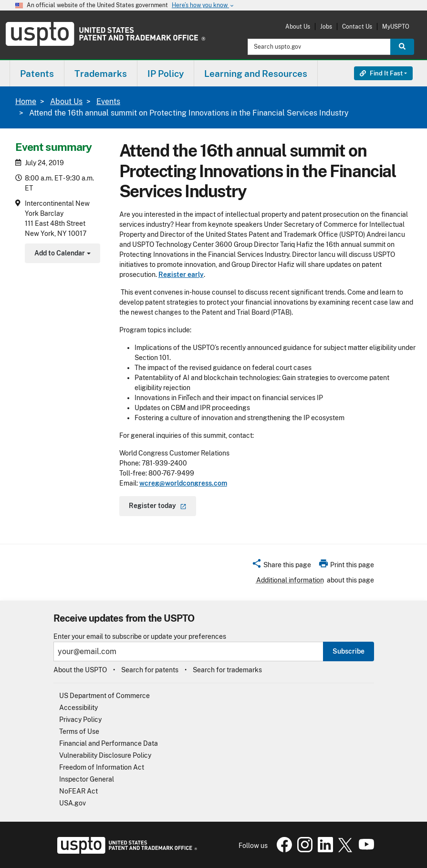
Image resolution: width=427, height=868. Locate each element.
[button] (281, 566)
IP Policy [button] (166, 74)
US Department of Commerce (104, 696)
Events (108, 101)
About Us (298, 26)
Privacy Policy (80, 720)
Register (158, 506)
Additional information (290, 580)
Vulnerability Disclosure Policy (105, 755)
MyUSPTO (396, 26)
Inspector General (87, 779)
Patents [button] (37, 74)
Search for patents (150, 670)
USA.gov (73, 803)
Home (26, 101)
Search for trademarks (227, 670)
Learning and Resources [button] (256, 74)
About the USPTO (80, 670)
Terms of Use (79, 731)
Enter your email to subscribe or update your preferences (140, 637)
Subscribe (349, 651)
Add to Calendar (61, 254)
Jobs (326, 26)
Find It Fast (381, 73)
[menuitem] (37, 73)
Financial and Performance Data (109, 743)
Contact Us (357, 26)
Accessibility (78, 708)
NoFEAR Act (78, 791)
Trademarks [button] (101, 74)
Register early (181, 275)
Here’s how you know (203, 5)
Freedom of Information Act (102, 767)
